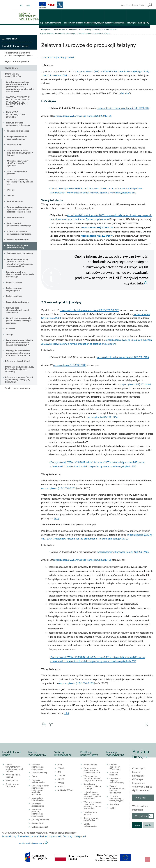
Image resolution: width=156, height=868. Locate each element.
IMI (59, 773)
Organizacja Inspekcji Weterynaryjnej (117, 781)
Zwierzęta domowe (40, 820)
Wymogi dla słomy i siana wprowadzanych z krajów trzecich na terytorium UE (18, 354)
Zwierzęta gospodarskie (38, 805)
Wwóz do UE (84, 30)
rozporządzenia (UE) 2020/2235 (97, 228)
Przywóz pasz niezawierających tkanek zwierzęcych (18, 311)
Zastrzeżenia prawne (28, 837)
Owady (10, 196)
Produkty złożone (15, 218)
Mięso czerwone (15, 145)
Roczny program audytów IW (91, 820)
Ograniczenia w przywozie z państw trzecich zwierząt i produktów (19, 321)
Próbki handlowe (14, 297)
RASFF (61, 780)
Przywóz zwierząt (14, 283)
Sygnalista (114, 805)
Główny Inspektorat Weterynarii (115, 768)
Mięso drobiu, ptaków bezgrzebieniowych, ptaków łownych (20, 153)
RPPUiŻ (61, 787)
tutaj (140, 284)
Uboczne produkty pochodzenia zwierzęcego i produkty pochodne (40, 791)
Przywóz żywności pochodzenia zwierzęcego (57, 34)
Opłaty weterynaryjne (90, 826)
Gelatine (125, 94)
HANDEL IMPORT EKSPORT (65, 30)
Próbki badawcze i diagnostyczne (15, 290)
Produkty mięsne (15, 202)
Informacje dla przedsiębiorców (105, 30)
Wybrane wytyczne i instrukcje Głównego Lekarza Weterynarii (92, 806)
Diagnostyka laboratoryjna (38, 800)
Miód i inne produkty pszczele (17, 173)
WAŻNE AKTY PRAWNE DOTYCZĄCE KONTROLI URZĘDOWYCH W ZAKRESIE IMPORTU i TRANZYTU (18, 102)
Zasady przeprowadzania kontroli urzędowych (117, 790)
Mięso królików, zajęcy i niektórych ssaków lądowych (18, 164)
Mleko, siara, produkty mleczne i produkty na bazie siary (20, 182)
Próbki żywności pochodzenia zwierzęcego (19, 225)
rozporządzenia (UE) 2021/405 (70, 366)
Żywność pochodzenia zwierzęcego (37, 768)
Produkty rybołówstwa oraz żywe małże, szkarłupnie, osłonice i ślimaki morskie (20, 210)
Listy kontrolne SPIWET (90, 814)
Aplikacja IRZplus (66, 791)
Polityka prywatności (50, 837)
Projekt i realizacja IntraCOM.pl (32, 844)
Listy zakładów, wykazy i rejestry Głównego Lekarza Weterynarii (92, 796)
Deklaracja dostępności (74, 837)
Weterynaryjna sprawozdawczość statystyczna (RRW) (93, 779)
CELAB (61, 769)
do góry (147, 859)
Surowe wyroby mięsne (18, 240)
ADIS (60, 765)
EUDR (112, 809)
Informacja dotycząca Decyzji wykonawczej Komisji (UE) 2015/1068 (19, 380)
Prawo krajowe (90, 765)
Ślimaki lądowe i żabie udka (20, 254)
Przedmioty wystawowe (17, 303)
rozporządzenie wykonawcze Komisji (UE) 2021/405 (123, 109)
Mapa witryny (9, 837)
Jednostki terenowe (114, 774)
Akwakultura (37, 824)
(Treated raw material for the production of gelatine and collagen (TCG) (90, 539)
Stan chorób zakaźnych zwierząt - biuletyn (92, 787)
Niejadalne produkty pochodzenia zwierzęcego (37, 813)
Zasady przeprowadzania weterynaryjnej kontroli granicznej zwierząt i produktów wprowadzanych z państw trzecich (20, 87)
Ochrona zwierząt (40, 828)
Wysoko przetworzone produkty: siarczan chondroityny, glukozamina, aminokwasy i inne (20, 263)
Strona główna (45, 30)
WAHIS (61, 784)
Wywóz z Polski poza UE (17, 62)
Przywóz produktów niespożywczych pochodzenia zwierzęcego (20, 275)
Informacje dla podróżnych (18, 362)
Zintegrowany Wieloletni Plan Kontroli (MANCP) (92, 771)
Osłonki (11, 190)
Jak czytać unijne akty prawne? (58, 58)
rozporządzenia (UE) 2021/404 (135, 385)
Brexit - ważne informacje (18, 389)
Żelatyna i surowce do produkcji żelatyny (17, 247)
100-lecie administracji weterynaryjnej (117, 799)
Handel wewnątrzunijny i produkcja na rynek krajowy (19, 55)
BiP (51, 5)
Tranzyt (10, 335)
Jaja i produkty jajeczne (18, 131)
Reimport (11, 329)
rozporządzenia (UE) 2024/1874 (97, 236)
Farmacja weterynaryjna (38, 782)
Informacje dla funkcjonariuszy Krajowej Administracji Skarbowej (20, 370)
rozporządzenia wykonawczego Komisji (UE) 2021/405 (82, 117)
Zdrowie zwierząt (40, 773)
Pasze (34, 777)
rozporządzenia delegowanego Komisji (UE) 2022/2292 (89, 311)
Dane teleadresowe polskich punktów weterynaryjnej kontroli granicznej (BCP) (19, 343)
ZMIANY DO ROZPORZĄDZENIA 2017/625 (16, 115)
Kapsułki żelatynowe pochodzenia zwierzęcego (19, 233)
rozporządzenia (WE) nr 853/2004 (124, 340)
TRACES (61, 776)
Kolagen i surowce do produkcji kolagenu (17, 138)
